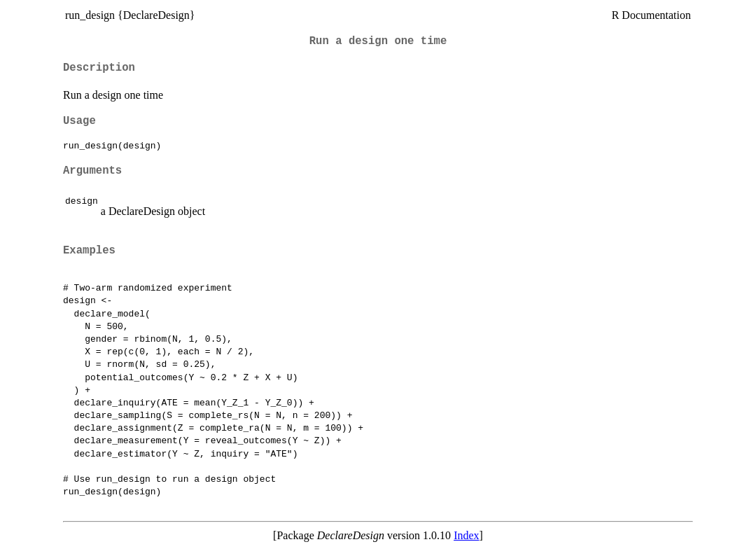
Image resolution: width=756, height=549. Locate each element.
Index (466, 535)
